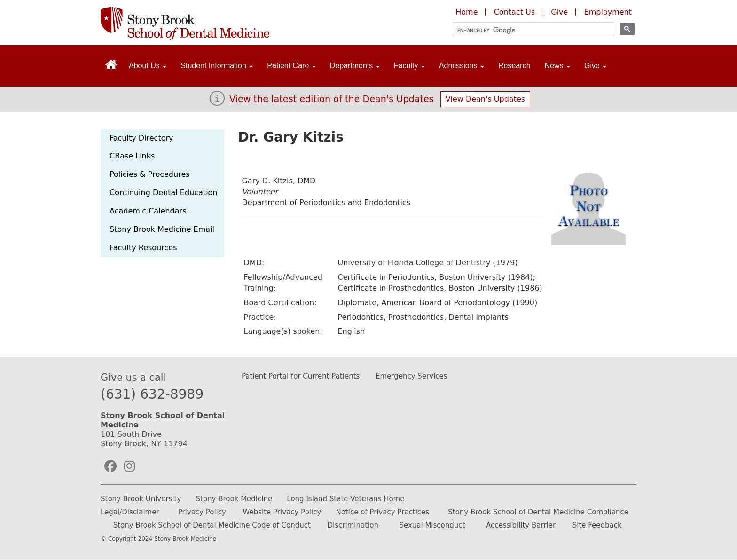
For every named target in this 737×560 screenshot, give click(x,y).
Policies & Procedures (150, 174)
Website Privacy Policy (282, 512)
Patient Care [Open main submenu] (291, 66)
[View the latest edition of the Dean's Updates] (217, 101)
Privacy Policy (202, 512)
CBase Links (132, 156)
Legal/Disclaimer (130, 512)
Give (561, 12)
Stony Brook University (141, 499)
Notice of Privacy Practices (382, 512)
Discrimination (353, 525)
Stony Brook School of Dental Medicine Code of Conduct (212, 525)
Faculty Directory (141, 138)
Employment (608, 12)
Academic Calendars (148, 211)
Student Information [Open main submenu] (217, 66)
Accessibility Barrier (521, 525)
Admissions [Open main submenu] (462, 66)
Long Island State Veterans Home (345, 499)
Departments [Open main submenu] (355, 66)
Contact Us (514, 12)
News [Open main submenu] (557, 66)
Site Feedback (597, 525)
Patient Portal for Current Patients (301, 376)
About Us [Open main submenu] (148, 66)
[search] (529, 30)
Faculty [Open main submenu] (409, 66)
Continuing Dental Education (164, 193)
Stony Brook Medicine (234, 499)
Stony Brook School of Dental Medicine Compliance (538, 512)
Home (467, 12)
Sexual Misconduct (432, 525)
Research (514, 66)
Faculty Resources (143, 248)
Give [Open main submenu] (595, 66)
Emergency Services (412, 376)
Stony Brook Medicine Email (162, 229)
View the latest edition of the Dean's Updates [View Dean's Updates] (332, 99)
